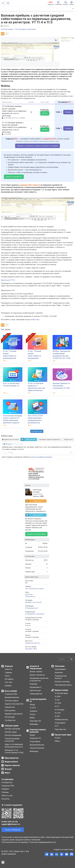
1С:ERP (58, 697)
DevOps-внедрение (13, 735)
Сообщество (10, 720)
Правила (5, 789)
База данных (10, 710)
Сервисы (33, 711)
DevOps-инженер (62, 682)
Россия (28, 625)
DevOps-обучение (12, 729)
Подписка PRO (11, 694)
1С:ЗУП (58, 713)
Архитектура (35, 690)
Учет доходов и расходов (34, 589)
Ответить (11, 452)
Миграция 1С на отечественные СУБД (14, 751)
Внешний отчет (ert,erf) (33, 602)
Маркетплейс (61, 690)
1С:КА (57, 700)
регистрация (36, 457)
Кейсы (32, 718)
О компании (7, 779)
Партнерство (35, 721)
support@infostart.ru (11, 824)
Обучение (60, 666)
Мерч (7, 773)
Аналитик (59, 673)
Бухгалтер (29, 594)
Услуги (32, 714)
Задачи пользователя (14, 704)
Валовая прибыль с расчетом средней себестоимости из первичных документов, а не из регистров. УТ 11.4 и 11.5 (36, 19)
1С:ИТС (33, 708)
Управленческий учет (33, 643)
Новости (8, 669)
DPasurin (9, 444)
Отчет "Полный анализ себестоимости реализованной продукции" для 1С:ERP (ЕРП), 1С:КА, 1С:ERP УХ (12, 358)
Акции (32, 705)
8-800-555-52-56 (10, 822)
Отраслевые (35, 741)
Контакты (6, 799)
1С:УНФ (58, 703)
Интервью (9, 679)
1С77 (57, 726)
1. (3, 444)
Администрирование (14, 714)
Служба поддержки (13, 805)
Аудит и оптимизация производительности (14, 746)
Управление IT (36, 687)
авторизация (47, 457)
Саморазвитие (36, 694)
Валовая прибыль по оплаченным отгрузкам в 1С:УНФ (61, 386)
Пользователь (30, 596)
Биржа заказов (12, 765)
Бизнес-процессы (37, 675)
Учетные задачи (11, 701)
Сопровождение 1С (38, 700)
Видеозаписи (11, 762)
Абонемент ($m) (31, 649)
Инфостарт (35, 320)
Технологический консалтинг (12, 740)
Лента (7, 676)
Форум (8, 769)
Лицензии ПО (35, 738)
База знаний (11, 691)
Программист (61, 669)
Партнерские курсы (63, 685)
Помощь (5, 792)
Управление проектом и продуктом (39, 679)
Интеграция (10, 717)
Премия (8, 686)
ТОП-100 (8, 682)
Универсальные (61, 719)
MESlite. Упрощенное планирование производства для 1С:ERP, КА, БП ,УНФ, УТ (62, 356)
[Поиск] (8, 3)
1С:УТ (57, 706)
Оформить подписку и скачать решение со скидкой (37, 146)
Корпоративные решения (38, 731)
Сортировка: (50, 439)
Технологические (37, 748)
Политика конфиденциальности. (43, 842)
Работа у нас (7, 796)
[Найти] (72, 659)
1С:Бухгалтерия (61, 693)
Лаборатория (12, 726)
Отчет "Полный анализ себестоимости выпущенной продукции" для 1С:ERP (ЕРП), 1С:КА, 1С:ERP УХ (37, 358)
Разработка (10, 707)
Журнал (9, 666)
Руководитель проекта (61, 677)
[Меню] (3, 3)
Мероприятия (12, 758)
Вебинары (34, 724)
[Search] (66, 659)
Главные (8, 673)
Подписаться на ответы (10, 439)
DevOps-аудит (11, 732)
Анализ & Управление (36, 667)
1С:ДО (57, 716)
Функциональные (12, 697)
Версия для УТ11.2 (8, 280)
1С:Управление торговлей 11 (35, 614)
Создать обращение (13, 830)
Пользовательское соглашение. (15, 842)
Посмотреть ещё (37, 431)
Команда (33, 684)
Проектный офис (63, 735)
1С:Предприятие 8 (32, 608)
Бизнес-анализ (36, 672)
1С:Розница (59, 710)
